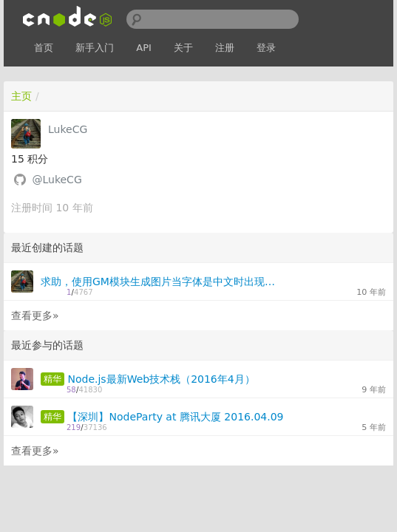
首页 (44, 48)
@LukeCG (57, 180)
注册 (225, 48)
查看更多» (35, 316)
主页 (21, 96)
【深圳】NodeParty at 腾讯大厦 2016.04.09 (175, 417)
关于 (183, 48)
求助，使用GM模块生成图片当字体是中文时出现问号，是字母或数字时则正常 (162, 282)
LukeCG (68, 129)
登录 (266, 48)
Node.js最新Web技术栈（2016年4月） (161, 379)
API (144, 48)
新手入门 (95, 48)
